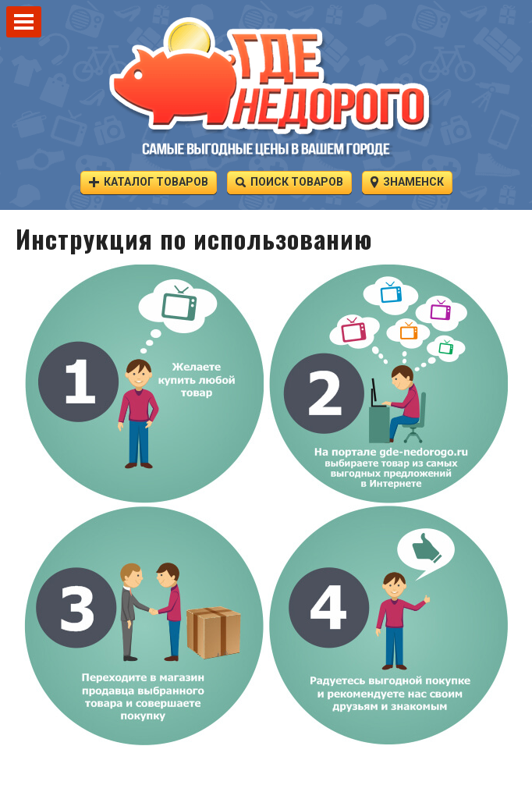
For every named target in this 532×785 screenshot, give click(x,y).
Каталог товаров (149, 181)
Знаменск (407, 181)
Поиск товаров (289, 181)
